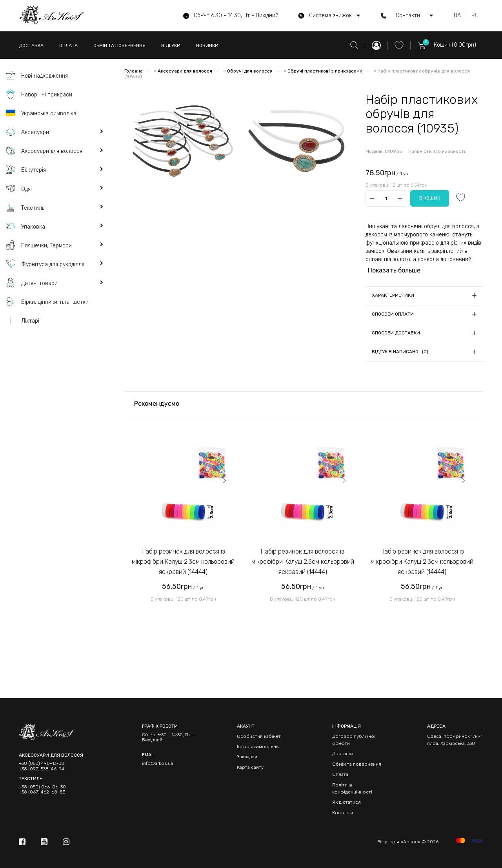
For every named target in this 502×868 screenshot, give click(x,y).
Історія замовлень (258, 746)
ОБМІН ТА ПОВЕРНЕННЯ (119, 45)
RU (475, 16)
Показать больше (394, 270)
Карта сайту (250, 767)
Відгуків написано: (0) (400, 352)
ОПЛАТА (68, 45)
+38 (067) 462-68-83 (42, 792)
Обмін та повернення (357, 764)
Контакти (343, 813)
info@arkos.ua (157, 763)
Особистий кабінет (259, 736)
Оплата (340, 774)
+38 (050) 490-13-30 (42, 764)
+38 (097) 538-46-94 (42, 769)
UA (457, 16)
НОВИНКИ (207, 45)
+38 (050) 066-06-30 (42, 787)
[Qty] (386, 199)
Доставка (343, 754)
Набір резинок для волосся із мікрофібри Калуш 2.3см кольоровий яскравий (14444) (183, 561)
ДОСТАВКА (31, 45)
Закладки (247, 757)
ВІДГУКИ (171, 45)
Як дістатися (346, 802)
